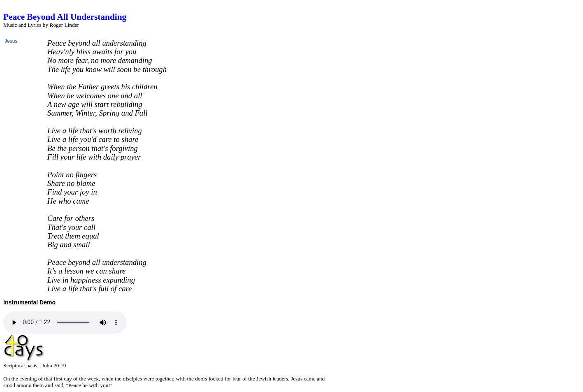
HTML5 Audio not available (65, 322)
